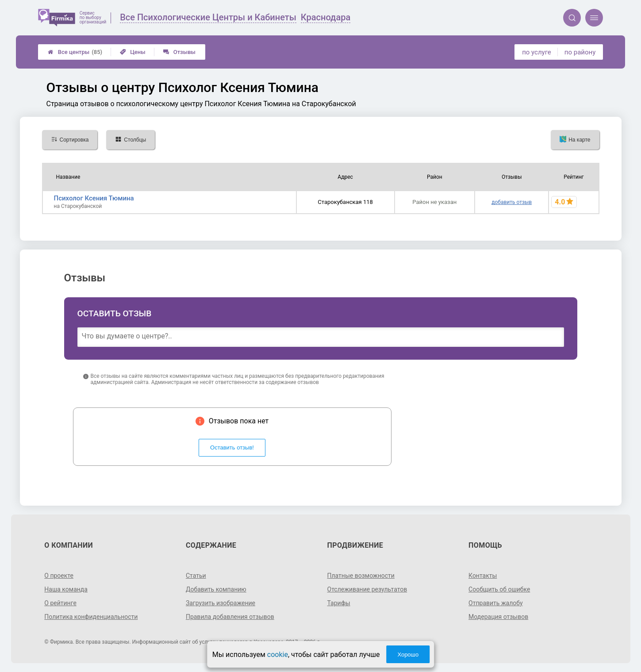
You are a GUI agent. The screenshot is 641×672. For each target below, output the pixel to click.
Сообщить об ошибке (499, 589)
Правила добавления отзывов (230, 617)
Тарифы (339, 603)
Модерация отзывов (498, 617)
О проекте (59, 576)
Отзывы (179, 52)
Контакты (483, 576)
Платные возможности (361, 576)
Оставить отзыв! (232, 447)
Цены (133, 52)
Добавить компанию (216, 589)
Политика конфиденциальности (91, 617)
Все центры (75, 52)
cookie (278, 655)
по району (580, 52)
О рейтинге (60, 603)
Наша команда (66, 589)
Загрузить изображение (221, 603)
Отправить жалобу (496, 603)
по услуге (537, 52)
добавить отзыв (512, 202)
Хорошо (408, 655)
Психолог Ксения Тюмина (94, 198)
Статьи (196, 576)
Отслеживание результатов (367, 589)
